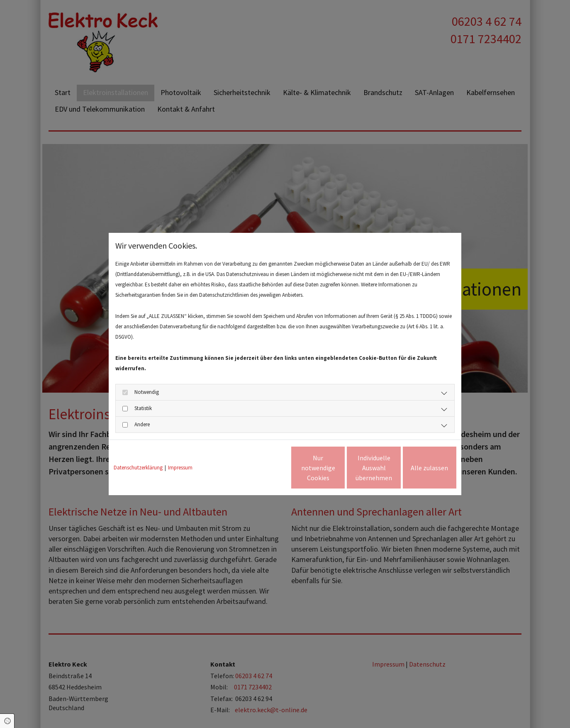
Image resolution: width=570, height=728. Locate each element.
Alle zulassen (418, 468)
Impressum (180, 468)
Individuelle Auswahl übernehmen (339, 468)
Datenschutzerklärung (138, 468)
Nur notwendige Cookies (261, 468)
